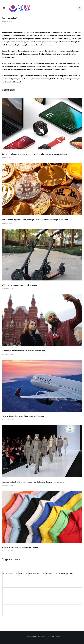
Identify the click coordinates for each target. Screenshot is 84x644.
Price (21, 573)
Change (49, 573)
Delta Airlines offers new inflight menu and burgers (23, 421)
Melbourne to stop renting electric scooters (19, 289)
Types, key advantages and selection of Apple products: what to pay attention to (34, 158)
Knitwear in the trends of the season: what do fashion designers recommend (33, 486)
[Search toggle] (80, 8)
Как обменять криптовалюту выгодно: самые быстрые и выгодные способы (35, 224)
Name (11, 573)
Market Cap (34, 573)
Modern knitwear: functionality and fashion (20, 552)
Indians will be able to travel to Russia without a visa (23, 355)
